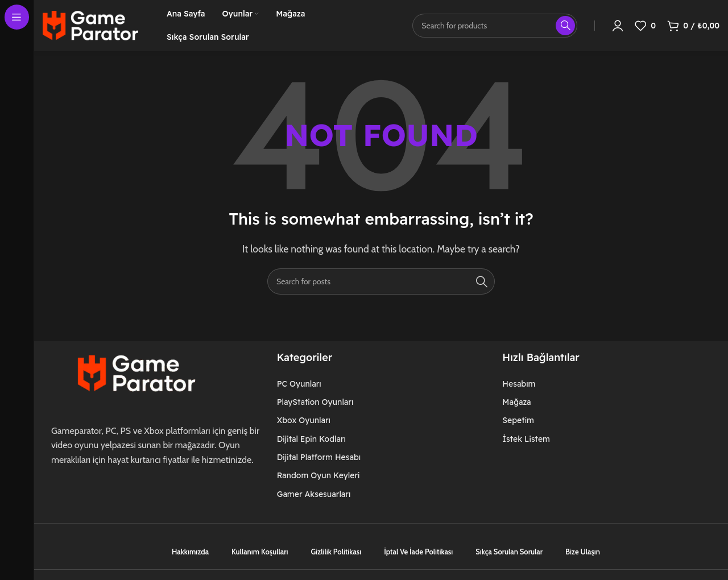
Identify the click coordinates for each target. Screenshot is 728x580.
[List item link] (330, 384)
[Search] (381, 281)
